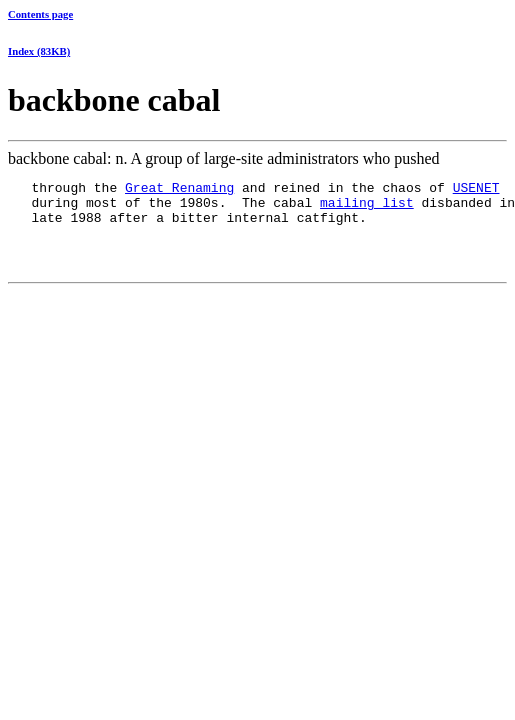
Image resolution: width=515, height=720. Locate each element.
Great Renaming (179, 190)
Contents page (40, 14)
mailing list (367, 208)
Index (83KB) (39, 51)
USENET (476, 190)
